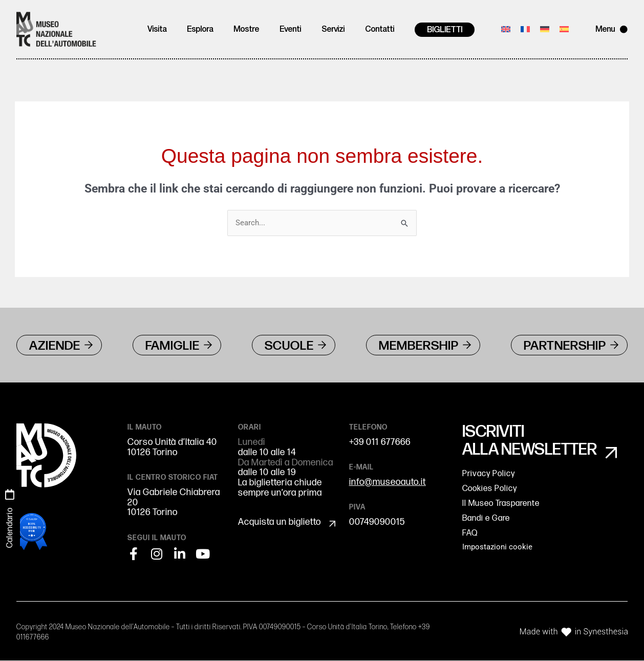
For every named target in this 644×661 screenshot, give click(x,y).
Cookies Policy (490, 490)
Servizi (333, 30)
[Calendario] (10, 495)
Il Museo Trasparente (501, 505)
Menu (605, 30)
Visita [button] (157, 30)
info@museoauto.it (388, 483)
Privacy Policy (489, 475)
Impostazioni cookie (497, 548)
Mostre (246, 30)
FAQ (470, 534)
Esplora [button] (200, 30)
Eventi (290, 30)
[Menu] (624, 29)
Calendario (10, 528)
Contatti (380, 30)
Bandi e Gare (486, 519)
